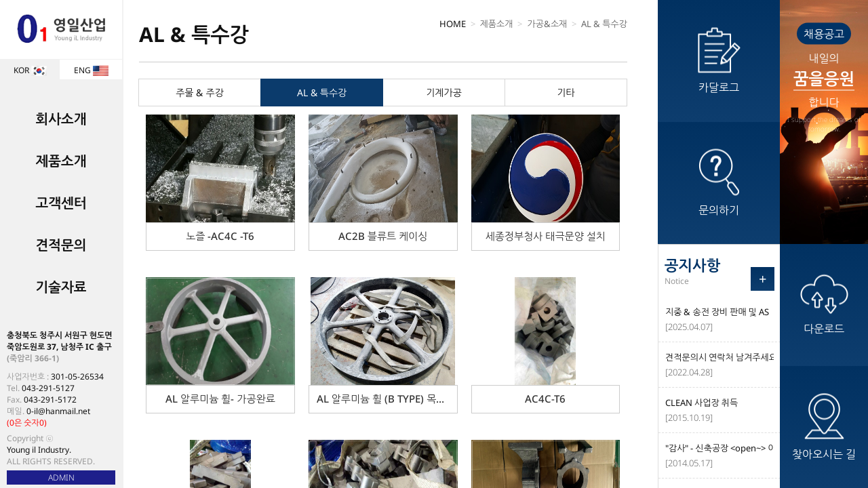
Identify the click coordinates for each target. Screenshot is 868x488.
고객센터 (61, 203)
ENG (91, 70)
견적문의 (61, 245)
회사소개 (61, 119)
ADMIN (61, 477)
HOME (453, 24)
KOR (30, 70)
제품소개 (61, 161)
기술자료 (61, 287)
